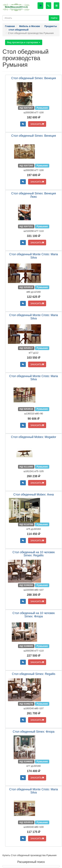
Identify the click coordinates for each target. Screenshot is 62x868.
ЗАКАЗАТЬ (37, 124)
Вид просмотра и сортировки (24, 42)
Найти (54, 18)
